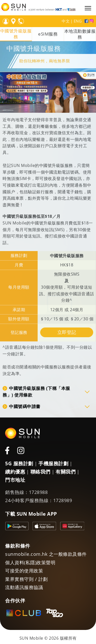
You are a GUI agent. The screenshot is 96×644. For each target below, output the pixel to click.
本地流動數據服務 (80, 34)
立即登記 (67, 332)
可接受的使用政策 (24, 571)
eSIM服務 (48, 34)
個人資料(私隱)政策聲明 (30, 562)
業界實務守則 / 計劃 (26, 579)
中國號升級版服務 (16, 34)
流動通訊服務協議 (24, 587)
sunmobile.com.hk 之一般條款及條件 (46, 554)
